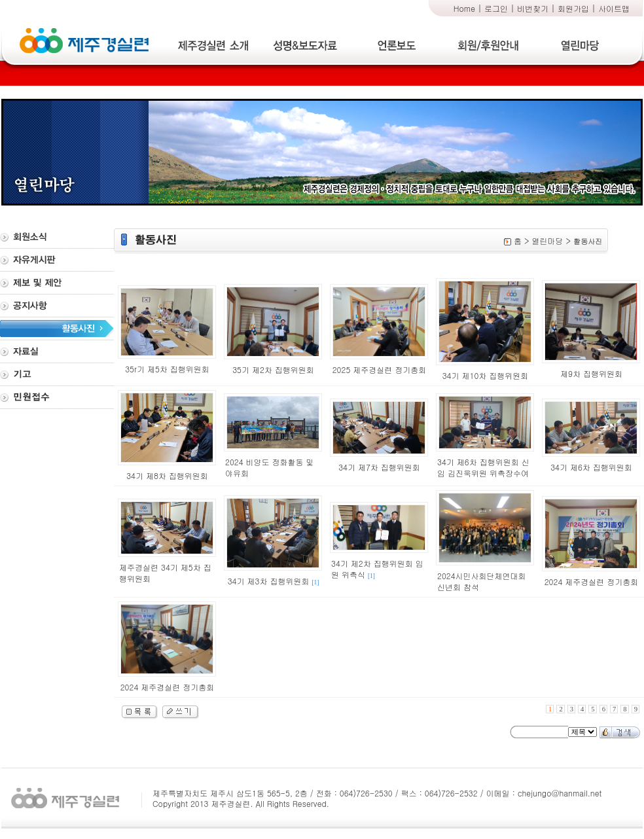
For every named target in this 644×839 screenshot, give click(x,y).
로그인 (496, 8)
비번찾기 (533, 8)
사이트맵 (614, 8)
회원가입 (573, 8)
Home (464, 8)
